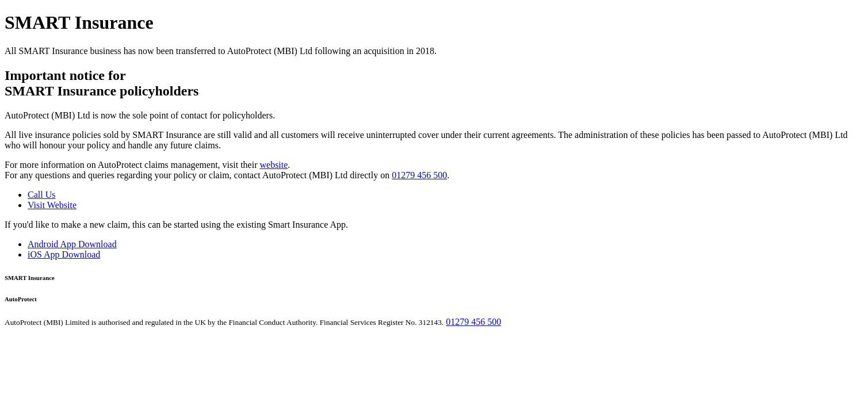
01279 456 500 (419, 175)
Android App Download (72, 244)
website (274, 165)
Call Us (41, 195)
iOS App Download (64, 254)
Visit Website (52, 205)
